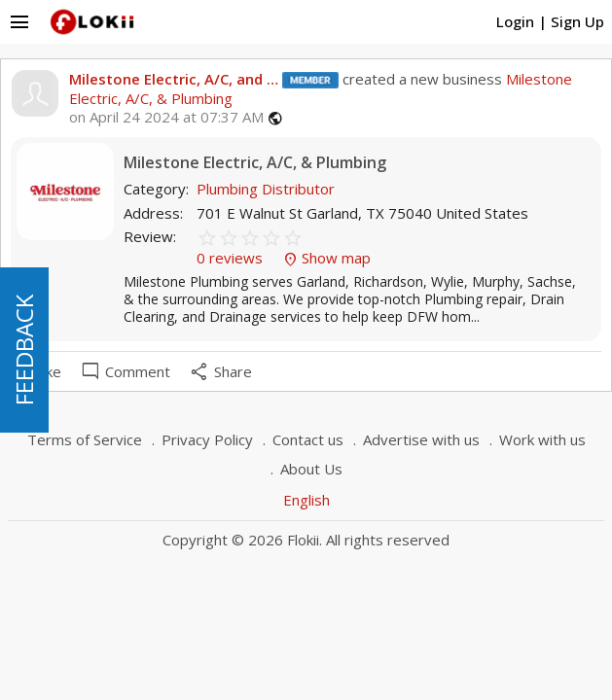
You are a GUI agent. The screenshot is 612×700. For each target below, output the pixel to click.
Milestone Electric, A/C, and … (174, 79)
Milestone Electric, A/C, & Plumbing (255, 163)
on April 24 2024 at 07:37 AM (166, 117)
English (306, 500)
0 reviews (232, 258)
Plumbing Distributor (266, 189)
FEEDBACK (24, 350)
